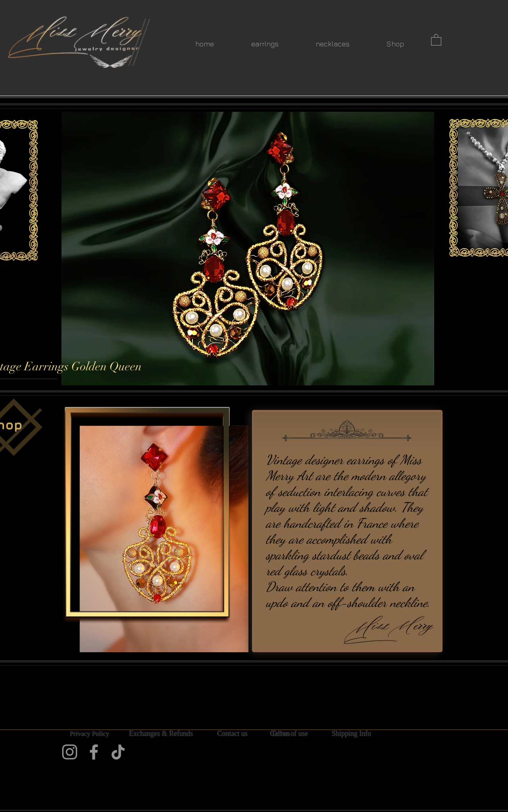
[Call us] (280, 734)
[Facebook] (94, 752)
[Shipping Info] (351, 734)
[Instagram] (70, 752)
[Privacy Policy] (89, 734)
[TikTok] (118, 752)
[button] (436, 39)
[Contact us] (232, 734)
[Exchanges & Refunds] (161, 734)
